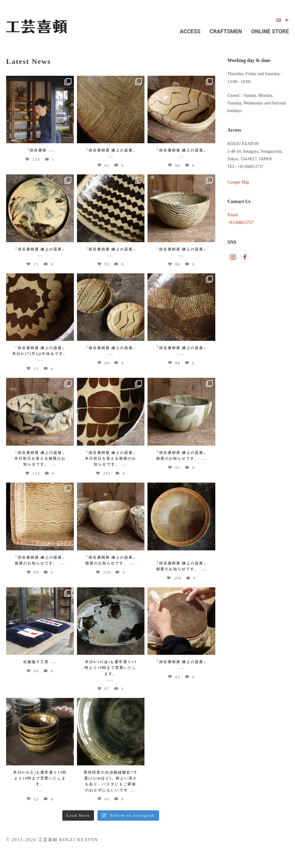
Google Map (239, 182)
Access (190, 31)
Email (233, 215)
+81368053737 (241, 222)
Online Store (270, 31)
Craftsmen (226, 31)
